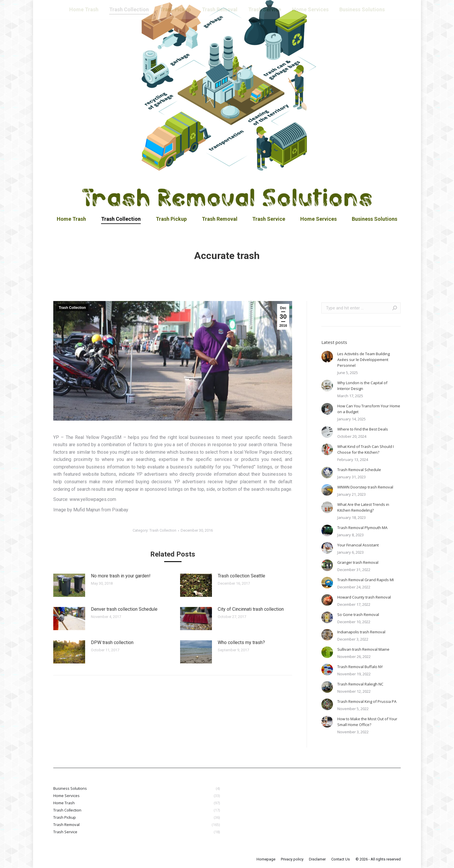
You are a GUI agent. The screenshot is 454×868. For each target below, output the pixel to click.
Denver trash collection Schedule (124, 609)
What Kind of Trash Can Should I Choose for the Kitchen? (366, 449)
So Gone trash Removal (358, 614)
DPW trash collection (112, 642)
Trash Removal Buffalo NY (360, 667)
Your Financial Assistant (358, 545)
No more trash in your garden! (121, 576)
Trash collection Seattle (241, 576)
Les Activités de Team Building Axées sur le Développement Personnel (364, 360)
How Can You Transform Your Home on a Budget (369, 409)
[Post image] (69, 585)
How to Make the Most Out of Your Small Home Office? (367, 722)
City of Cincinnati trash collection (251, 609)
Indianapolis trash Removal (361, 632)
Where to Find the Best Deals (363, 429)
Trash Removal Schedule (359, 470)
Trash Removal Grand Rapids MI (366, 580)
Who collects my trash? (241, 642)
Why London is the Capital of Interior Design (362, 386)
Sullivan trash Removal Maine (363, 649)
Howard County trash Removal (364, 597)
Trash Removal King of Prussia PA (367, 701)
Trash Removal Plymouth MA (362, 528)
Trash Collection (72, 308)
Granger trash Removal (358, 562)
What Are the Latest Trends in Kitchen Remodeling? (363, 507)
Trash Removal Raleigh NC (360, 684)
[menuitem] (71, 219)
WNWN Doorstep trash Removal (365, 487)
